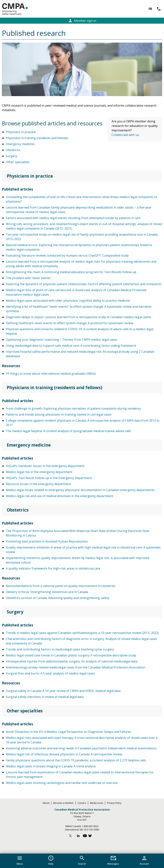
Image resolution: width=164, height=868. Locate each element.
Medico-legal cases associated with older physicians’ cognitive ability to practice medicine (68, 301)
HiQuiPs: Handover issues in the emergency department (45, 466)
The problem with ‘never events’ (28, 278)
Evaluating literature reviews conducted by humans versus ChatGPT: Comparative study (67, 255)
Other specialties (18, 162)
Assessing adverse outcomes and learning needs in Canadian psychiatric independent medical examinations (81, 748)
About (46, 803)
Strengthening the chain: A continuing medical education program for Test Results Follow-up (71, 272)
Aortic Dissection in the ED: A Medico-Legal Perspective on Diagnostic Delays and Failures (68, 732)
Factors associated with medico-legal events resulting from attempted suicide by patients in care (73, 218)
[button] (20, 860)
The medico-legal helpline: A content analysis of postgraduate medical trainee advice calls (68, 431)
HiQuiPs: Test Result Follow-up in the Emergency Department (49, 478)
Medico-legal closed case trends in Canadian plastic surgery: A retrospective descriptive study (71, 655)
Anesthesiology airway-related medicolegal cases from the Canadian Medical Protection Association (76, 667)
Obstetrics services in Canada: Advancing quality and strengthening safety (58, 598)
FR (150, 9)
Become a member (63, 803)
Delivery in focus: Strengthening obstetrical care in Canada (47, 592)
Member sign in (82, 21)
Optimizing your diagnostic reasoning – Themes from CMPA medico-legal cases (62, 340)
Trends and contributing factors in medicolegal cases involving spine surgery (60, 649)
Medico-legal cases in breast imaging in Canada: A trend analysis (51, 766)
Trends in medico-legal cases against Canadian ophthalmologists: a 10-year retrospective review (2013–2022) (82, 633)
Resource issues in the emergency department (38, 484)
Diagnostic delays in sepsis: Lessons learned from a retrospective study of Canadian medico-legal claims (79, 317)
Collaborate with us (125, 135)
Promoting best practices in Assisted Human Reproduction (47, 541)
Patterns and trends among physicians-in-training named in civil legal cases (59, 414)
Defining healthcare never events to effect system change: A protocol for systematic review (69, 323)
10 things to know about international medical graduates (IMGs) (51, 374)
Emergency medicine (20, 144)
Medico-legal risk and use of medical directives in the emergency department (60, 496)
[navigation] (82, 861)
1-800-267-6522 (90, 826)
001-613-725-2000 (89, 830)
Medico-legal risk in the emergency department (39, 472)
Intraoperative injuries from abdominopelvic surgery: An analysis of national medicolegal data (72, 661)
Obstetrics (13, 150)
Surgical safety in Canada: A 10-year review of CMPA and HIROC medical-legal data (63, 691)
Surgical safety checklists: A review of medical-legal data (45, 697)
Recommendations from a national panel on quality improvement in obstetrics (61, 586)
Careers (82, 803)
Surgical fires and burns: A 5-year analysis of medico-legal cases (50, 673)
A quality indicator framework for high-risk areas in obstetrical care (53, 568)
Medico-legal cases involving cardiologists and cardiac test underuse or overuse (62, 783)
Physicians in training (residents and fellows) (37, 138)
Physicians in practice (21, 132)
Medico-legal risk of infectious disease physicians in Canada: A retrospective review (64, 754)
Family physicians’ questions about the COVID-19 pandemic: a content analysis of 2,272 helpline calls (76, 760)
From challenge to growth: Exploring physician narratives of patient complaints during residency (73, 408)
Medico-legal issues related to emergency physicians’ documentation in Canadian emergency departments (80, 490)
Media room (97, 803)
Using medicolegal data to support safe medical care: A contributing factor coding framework (71, 346)
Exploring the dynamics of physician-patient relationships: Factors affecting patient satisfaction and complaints (84, 284)
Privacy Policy (114, 803)
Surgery (11, 156)
